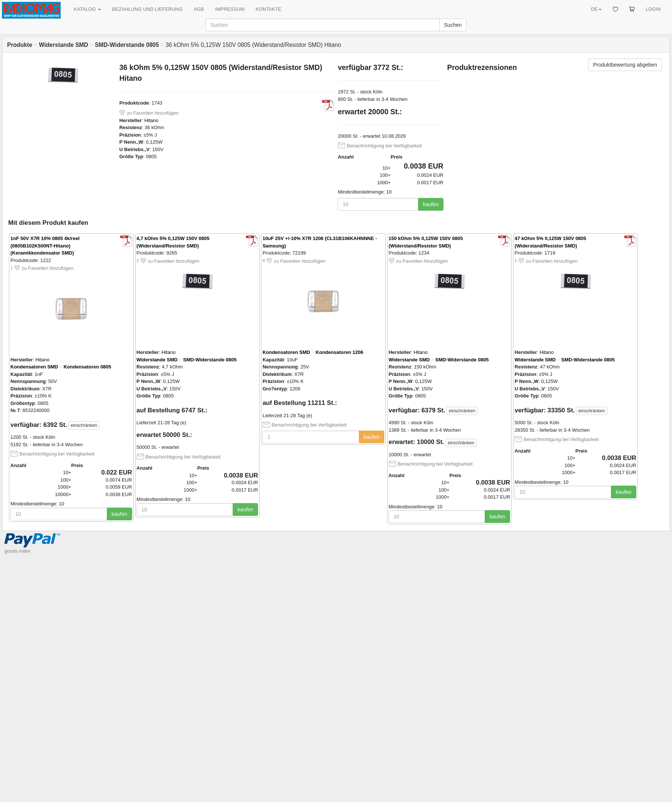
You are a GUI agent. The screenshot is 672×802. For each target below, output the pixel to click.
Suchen (453, 25)
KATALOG (87, 9)
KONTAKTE (269, 9)
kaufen (431, 204)
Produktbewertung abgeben (625, 65)
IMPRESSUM (230, 9)
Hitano (152, 120)
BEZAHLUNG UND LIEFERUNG (147, 9)
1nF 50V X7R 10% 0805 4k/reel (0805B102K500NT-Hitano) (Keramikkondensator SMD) (45, 246)
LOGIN (653, 9)
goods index (17, 551)
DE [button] (596, 9)
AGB (199, 9)
